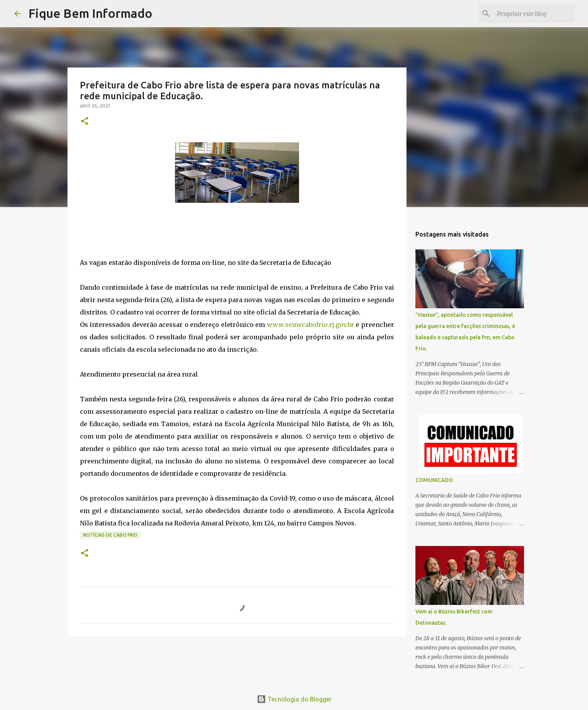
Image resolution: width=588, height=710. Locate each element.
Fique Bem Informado (90, 13)
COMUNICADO (434, 480)
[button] (85, 122)
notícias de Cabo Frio (110, 535)
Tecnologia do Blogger (294, 699)
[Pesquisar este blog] (534, 14)
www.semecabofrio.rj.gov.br (310, 325)
